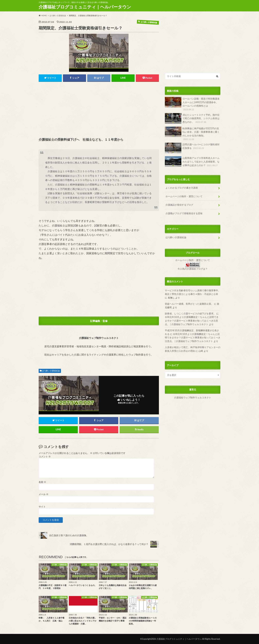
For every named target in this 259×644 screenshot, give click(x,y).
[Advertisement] (99, 110)
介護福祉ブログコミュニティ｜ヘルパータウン (85, 7)
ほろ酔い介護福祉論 (51, 371)
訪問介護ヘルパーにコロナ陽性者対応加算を (192, 148)
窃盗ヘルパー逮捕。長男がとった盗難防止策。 (189, 303)
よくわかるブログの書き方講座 (182, 188)
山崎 (201, 350)
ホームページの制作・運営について (184, 196)
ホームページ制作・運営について (193, 260)
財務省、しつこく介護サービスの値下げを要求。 (190, 313)
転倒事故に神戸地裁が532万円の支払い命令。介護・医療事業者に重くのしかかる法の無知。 (192, 134)
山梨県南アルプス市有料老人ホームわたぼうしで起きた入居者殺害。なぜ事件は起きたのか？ (192, 161)
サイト (42, 507)
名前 (42, 482)
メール (44, 494)
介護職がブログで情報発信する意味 (184, 213)
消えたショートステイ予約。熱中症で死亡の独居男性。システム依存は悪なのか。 (192, 118)
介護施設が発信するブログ (179, 205)
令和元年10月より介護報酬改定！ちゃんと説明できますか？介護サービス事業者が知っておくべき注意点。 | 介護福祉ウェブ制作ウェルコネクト (192, 320)
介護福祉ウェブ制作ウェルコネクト (193, 397)
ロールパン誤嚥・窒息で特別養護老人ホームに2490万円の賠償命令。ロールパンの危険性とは (192, 104)
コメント (45, 457)
